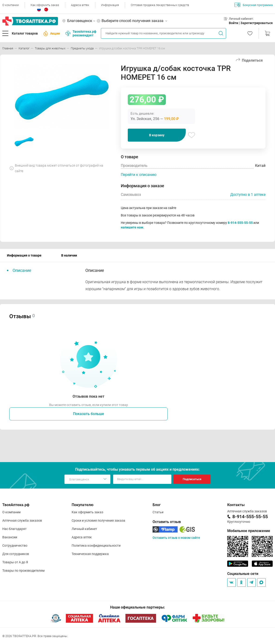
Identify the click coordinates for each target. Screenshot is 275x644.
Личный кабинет (84, 529)
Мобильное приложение (249, 531)
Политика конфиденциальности (96, 546)
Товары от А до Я (15, 562)
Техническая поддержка (90, 554)
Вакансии (10, 537)
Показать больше (89, 414)
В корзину (157, 135)
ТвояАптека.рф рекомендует (81, 33)
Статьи (158, 512)
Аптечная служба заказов (22, 520)
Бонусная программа (254, 5)
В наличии (69, 255)
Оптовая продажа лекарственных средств (160, 5)
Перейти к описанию (139, 175)
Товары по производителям (23, 571)
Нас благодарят (14, 529)
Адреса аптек (80, 5)
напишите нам (132, 227)
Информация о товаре (24, 255)
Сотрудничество (15, 546)
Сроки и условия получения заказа (98, 520)
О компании (11, 5)
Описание (22, 270)
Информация (110, 5)
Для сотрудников (16, 554)
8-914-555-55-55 (240, 223)
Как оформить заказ (45, 5)
